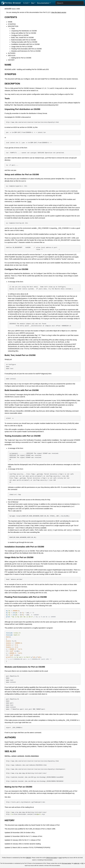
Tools (13, 29)
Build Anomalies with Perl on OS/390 (23, 40)
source (14, 9)
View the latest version (59, 12)
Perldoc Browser (11, 3)
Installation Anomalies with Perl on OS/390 (25, 44)
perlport (14, 756)
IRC (82, 863)
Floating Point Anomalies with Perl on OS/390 (26, 49)
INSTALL (8, 756)
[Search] (70, 3)
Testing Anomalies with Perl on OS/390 (24, 42)
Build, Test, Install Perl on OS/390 (22, 38)
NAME (10, 22)
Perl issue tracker (66, 863)
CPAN (18, 9)
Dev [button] (33, 3)
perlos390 (8, 9)
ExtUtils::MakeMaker (32, 756)
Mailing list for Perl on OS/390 (21, 58)
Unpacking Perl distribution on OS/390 (24, 31)
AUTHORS (12, 53)
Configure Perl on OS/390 (20, 35)
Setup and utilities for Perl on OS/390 (24, 33)
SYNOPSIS (12, 24)
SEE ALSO (12, 56)
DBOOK (29, 858)
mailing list (77, 863)
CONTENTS (11, 17)
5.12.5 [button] (26, 3)
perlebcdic (21, 756)
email (60, 858)
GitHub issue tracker (52, 858)
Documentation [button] (43, 3)
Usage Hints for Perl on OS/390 (22, 47)
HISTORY (11, 60)
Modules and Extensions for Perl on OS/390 (26, 51)
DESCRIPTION (13, 26)
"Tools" (29, 202)
